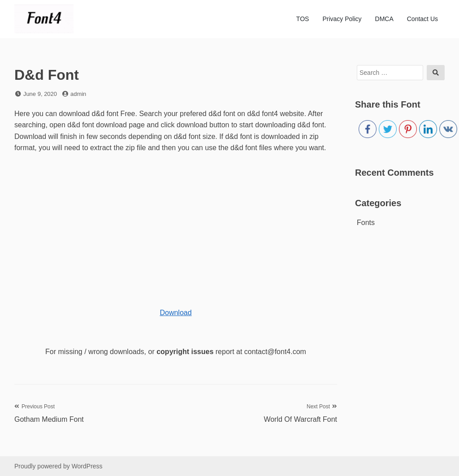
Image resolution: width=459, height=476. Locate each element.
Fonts (366, 223)
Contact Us (422, 19)
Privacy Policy (342, 19)
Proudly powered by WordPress (58, 466)
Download (175, 313)
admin (78, 94)
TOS (303, 19)
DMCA (384, 19)
